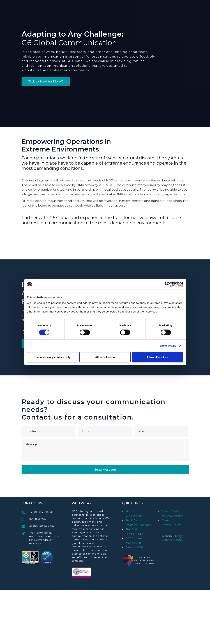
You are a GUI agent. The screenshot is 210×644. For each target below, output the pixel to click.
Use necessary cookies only (52, 357)
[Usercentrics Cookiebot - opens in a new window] (168, 284)
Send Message (105, 470)
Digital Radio (135, 534)
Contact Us (169, 520)
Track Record (135, 520)
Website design (173, 536)
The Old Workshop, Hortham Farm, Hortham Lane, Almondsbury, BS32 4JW (44, 538)
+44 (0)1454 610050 (41, 512)
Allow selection (105, 357)
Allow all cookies (158, 357)
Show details (168, 346)
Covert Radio (171, 512)
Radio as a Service (139, 525)
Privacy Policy (171, 525)
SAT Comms (134, 538)
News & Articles (172, 516)
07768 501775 (38, 519)
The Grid (131, 529)
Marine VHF (134, 543)
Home (130, 512)
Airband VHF (134, 547)
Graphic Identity (173, 540)
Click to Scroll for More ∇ (46, 81)
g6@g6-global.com (42, 526)
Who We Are (134, 516)
